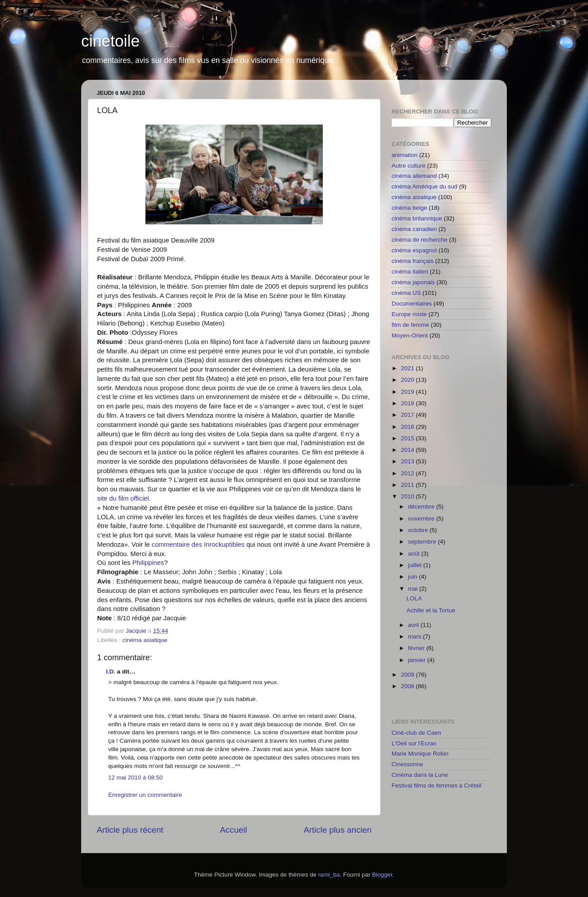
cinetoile (110, 41)
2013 (408, 461)
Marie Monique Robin (420, 754)
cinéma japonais (413, 282)
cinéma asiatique (145, 640)
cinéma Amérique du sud (425, 186)
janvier (418, 660)
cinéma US (406, 293)
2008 (408, 686)
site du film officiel (123, 498)
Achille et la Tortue (431, 610)
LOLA (414, 598)
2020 (408, 380)
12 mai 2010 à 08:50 (135, 778)
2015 (408, 438)
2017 (408, 415)
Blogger (382, 875)
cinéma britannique (417, 218)
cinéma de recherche (419, 240)
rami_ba (329, 875)
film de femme (410, 325)
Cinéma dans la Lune (420, 775)
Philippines (147, 563)
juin (414, 577)
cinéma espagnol (414, 250)
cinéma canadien (414, 229)
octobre (419, 530)
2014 (408, 450)
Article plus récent (130, 830)
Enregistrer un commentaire (145, 795)
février (417, 648)
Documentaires (412, 304)
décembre (422, 507)
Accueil (233, 830)
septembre (423, 542)
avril (414, 625)
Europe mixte (409, 314)
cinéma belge (409, 208)
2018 (408, 403)
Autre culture (409, 166)
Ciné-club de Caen (416, 733)
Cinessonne (407, 764)
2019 (408, 392)
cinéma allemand (414, 176)
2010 (408, 496)
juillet (416, 565)
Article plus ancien (338, 830)
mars (416, 637)
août (415, 554)
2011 (408, 485)
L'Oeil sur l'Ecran (414, 743)
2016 (408, 427)
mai (414, 589)
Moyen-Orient (410, 335)
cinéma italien (410, 272)
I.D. (111, 672)
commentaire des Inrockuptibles (198, 544)
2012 (408, 473)
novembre (422, 519)
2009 (408, 675)
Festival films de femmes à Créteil (437, 785)
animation (405, 155)
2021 (408, 368)
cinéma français (413, 261)
